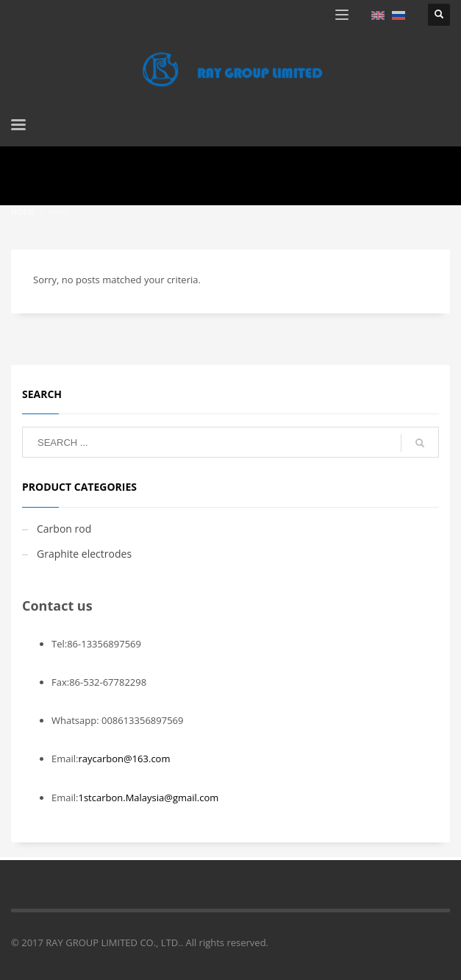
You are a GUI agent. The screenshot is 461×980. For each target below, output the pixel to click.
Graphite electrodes (84, 554)
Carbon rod (64, 529)
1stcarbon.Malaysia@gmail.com (148, 798)
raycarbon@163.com (124, 759)
